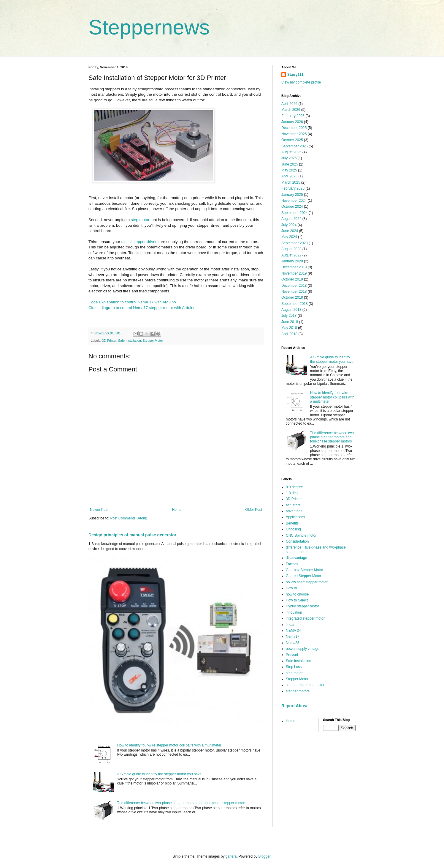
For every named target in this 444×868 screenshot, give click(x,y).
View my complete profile (301, 82)
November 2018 (294, 292)
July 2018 (289, 316)
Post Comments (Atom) (129, 518)
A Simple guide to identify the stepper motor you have (159, 774)
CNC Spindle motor (301, 535)
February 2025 (293, 188)
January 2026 (292, 122)
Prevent (292, 655)
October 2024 (292, 207)
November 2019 (294, 273)
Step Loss (294, 667)
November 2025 (294, 134)
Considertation (297, 541)
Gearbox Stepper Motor (304, 570)
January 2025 (292, 195)
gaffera (231, 856)
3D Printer (109, 341)
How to (291, 588)
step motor (140, 220)
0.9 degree (294, 487)
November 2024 (294, 201)
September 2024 (295, 213)
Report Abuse (295, 706)
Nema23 (292, 643)
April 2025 (289, 176)
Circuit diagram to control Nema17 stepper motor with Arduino (142, 308)
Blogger (265, 856)
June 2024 (290, 231)
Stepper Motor (153, 341)
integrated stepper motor (305, 618)
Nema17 (292, 637)
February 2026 (293, 116)
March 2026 (291, 110)
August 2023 (291, 249)
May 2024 (289, 237)
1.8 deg (292, 493)
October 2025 (292, 140)
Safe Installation (130, 341)
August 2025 (291, 152)
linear (290, 625)
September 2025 (295, 146)
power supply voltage (303, 649)
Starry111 (295, 75)
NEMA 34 (293, 631)
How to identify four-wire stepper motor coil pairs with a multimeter (169, 745)
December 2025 (294, 128)
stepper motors (298, 691)
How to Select (297, 600)
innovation (294, 612)
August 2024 (291, 219)
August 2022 (291, 255)
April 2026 (289, 104)
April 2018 (289, 334)
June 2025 (290, 164)
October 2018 (292, 297)
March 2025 (291, 182)
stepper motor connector (305, 685)
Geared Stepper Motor (303, 576)
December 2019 (294, 267)
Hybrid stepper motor (302, 606)
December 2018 (294, 286)
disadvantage (296, 558)
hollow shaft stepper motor (307, 582)
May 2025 (289, 170)
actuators (293, 505)
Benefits (292, 523)
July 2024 (289, 225)
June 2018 (290, 322)
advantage (294, 511)
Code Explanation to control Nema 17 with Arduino (132, 302)
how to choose (297, 594)
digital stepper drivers (140, 242)
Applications (295, 517)
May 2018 (289, 328)
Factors (292, 564)
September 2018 (295, 304)
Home (177, 510)
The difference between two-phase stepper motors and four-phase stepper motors (182, 803)
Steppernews (149, 27)
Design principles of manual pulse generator (132, 535)
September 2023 (295, 243)
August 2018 (291, 310)
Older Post (254, 510)
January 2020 (292, 261)
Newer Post (99, 510)
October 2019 (292, 279)
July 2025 (289, 158)
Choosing (293, 529)
